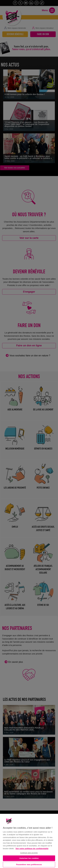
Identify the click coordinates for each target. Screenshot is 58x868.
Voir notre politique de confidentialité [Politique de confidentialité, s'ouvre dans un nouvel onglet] (32, 849)
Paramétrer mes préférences (29, 865)
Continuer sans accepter (29, 853)
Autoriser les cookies (29, 858)
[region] (29, 841)
